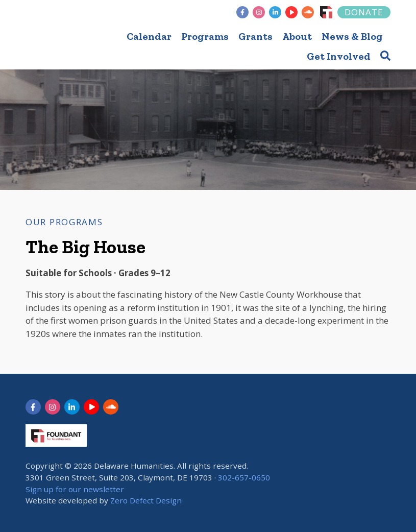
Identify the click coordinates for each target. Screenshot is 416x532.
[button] (385, 55)
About (297, 36)
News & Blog (352, 36)
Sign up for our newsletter (75, 489)
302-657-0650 (244, 477)
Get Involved (339, 56)
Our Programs (64, 222)
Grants (255, 36)
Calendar (149, 36)
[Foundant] (326, 12)
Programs (205, 36)
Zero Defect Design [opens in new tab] (146, 500)
